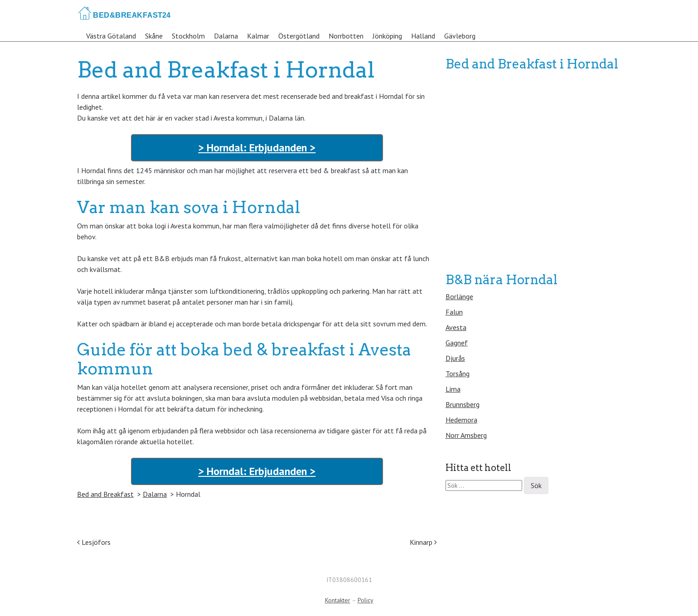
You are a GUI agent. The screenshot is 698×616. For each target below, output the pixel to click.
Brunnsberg (463, 404)
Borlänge (459, 296)
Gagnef (457, 343)
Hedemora (461, 420)
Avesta (456, 327)
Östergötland (299, 36)
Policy (366, 600)
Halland (423, 36)
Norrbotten (346, 36)
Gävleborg (460, 36)
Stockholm (188, 36)
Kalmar (258, 36)
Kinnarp (423, 542)
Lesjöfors (94, 542)
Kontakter (338, 600)
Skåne (154, 36)
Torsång (458, 373)
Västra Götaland (111, 36)
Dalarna (226, 36)
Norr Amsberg (466, 435)
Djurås (455, 358)
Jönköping (387, 36)
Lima (453, 389)
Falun (454, 312)
